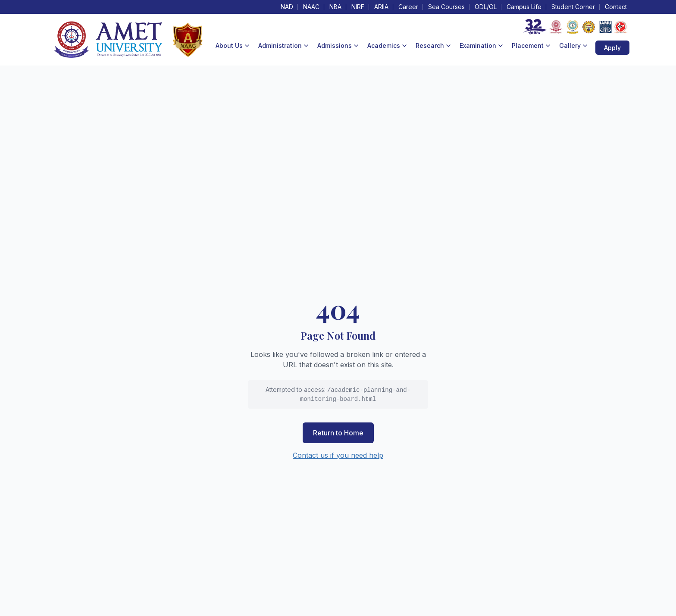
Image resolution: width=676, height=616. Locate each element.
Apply (612, 48)
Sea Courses (446, 7)
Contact (616, 7)
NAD (287, 7)
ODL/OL (486, 7)
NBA (335, 7)
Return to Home (338, 433)
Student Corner (573, 7)
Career (408, 7)
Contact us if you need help (338, 455)
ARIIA (381, 7)
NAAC (311, 7)
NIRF (358, 7)
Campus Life (524, 7)
